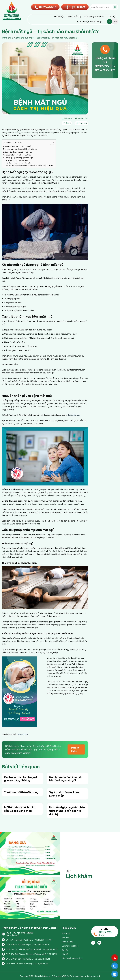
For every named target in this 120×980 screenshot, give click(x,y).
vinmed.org (23, 734)
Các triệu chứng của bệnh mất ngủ (18, 152)
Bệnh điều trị (74, 16)
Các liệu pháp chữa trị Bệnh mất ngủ (19, 158)
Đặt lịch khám (75, 749)
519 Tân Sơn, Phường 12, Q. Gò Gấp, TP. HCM (30, 959)
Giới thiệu (59, 16)
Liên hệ (111, 16)
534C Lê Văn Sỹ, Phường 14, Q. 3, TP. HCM (29, 964)
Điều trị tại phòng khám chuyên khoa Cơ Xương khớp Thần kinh (31, 165)
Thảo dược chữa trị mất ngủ (18, 160)
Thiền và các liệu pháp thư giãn (20, 163)
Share (67, 123)
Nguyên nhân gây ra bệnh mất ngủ (18, 155)
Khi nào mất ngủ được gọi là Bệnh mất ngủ (21, 149)
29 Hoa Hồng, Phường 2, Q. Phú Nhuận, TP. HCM (31, 940)
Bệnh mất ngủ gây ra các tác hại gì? (18, 146)
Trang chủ (7, 38)
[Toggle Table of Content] (51, 143)
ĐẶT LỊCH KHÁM (75, 7)
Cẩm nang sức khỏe (94, 16)
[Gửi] (115, 7)
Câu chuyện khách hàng (89, 21)
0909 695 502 (45, 7)
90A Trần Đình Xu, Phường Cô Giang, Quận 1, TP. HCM (34, 954)
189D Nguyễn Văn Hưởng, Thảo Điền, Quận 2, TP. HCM (34, 949)
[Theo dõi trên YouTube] (99, 943)
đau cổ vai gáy (73, 415)
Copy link (81, 123)
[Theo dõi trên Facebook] (93, 943)
